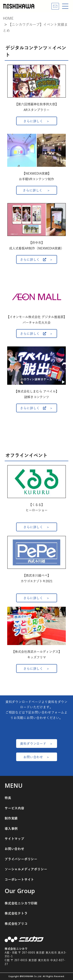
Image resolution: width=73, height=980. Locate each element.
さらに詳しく (33, 121)
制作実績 (11, 818)
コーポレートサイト (19, 879)
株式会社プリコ (16, 924)
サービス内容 (15, 808)
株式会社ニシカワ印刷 (21, 903)
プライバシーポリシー (21, 859)
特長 (8, 798)
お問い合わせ (33, 757)
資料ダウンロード (33, 744)
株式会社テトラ (16, 913)
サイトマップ (15, 839)
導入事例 (11, 829)
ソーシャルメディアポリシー (26, 869)
